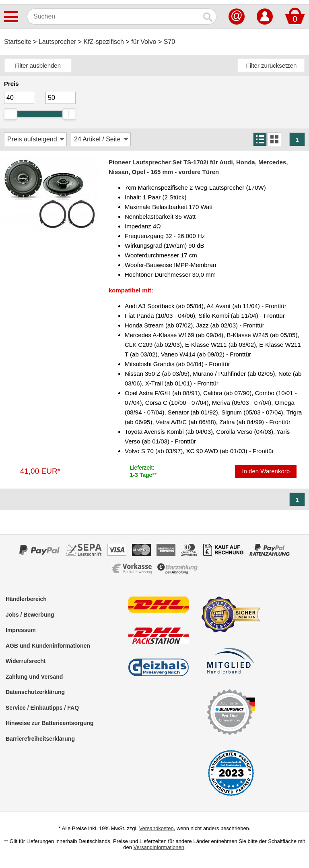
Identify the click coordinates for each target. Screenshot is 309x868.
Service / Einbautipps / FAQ (42, 708)
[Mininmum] (19, 98)
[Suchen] (114, 17)
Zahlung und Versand (34, 677)
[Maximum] (61, 98)
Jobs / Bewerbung (30, 615)
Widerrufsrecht (26, 661)
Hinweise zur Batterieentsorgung (50, 723)
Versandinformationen (159, 847)
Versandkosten (157, 828)
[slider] (10, 114)
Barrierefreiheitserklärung (40, 739)
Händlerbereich (26, 599)
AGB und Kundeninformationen (48, 646)
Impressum (21, 630)
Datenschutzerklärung (35, 692)
